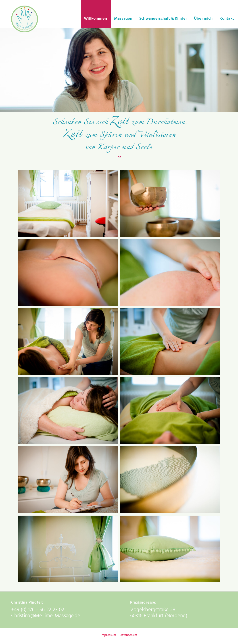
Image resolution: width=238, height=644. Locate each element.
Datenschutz (128, 635)
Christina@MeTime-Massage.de (46, 616)
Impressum (109, 635)
